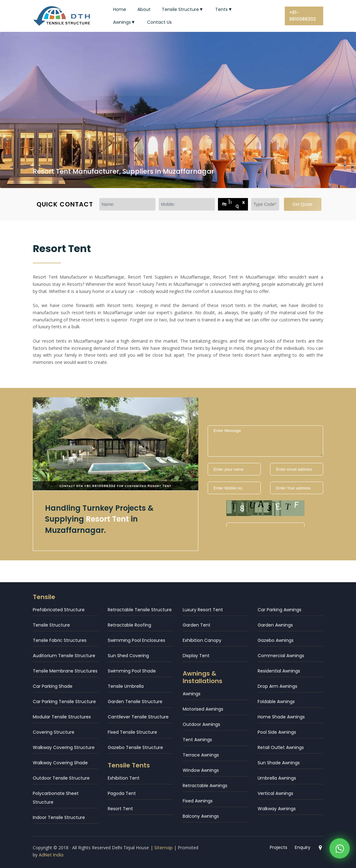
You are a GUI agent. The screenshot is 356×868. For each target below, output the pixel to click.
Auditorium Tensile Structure (64, 656)
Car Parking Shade (53, 686)
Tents (224, 9)
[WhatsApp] (340, 850)
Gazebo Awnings (276, 640)
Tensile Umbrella (126, 686)
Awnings (125, 22)
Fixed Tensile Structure (132, 732)
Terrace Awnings (201, 755)
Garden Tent (197, 625)
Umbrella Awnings (277, 778)
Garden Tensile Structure (135, 702)
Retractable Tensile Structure (140, 610)
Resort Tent (120, 809)
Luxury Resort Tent (203, 610)
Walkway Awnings (277, 809)
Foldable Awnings (276, 702)
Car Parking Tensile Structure (64, 702)
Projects (279, 847)
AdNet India (51, 855)
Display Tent (196, 656)
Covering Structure (54, 732)
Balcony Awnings (201, 816)
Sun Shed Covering (128, 656)
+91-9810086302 (303, 16)
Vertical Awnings (275, 793)
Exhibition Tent (124, 778)
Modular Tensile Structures (62, 717)
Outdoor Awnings (201, 724)
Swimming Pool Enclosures (136, 640)
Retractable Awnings (205, 786)
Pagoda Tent (122, 793)
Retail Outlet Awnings (281, 747)
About (144, 9)
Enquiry (303, 847)
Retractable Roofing (129, 625)
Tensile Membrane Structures (65, 671)
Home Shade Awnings (281, 717)
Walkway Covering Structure (64, 747)
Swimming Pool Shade (132, 671)
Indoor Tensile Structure (59, 817)
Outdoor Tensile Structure (61, 778)
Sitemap (163, 848)
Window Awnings (201, 770)
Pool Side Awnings (277, 732)
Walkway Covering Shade (60, 763)
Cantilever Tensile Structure (138, 717)
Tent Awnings (197, 740)
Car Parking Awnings (279, 610)
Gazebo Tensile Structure (135, 747)
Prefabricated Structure (59, 610)
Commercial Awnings (281, 656)
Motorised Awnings (203, 709)
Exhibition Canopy (202, 640)
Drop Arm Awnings (277, 686)
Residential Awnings (279, 671)
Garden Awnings (275, 625)
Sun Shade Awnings (279, 763)
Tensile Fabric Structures (60, 640)
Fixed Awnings (198, 801)
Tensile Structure (183, 9)
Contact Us (159, 22)
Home (120, 9)
